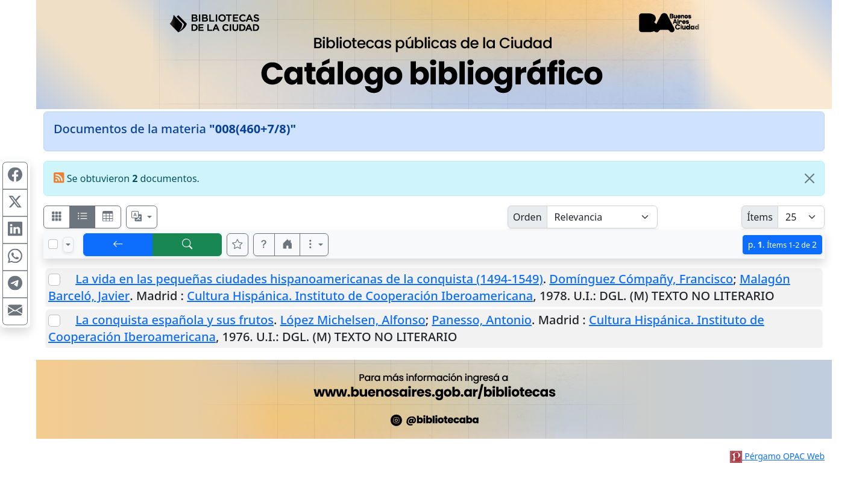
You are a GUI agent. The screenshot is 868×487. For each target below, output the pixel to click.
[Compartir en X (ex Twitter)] (15, 203)
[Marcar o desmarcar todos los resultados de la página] (53, 244)
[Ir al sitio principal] (434, 55)
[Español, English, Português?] (142, 217)
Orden (527, 217)
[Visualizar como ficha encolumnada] (83, 217)
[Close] (810, 178)
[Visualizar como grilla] (108, 217)
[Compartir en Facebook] (15, 176)
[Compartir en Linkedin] (15, 230)
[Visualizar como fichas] (57, 217)
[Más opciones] (314, 245)
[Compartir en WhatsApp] (15, 257)
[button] (264, 245)
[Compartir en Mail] (15, 312)
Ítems (760, 217)
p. (782, 244)
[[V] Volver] (118, 245)
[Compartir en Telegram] (15, 284)
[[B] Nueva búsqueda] (187, 245)
